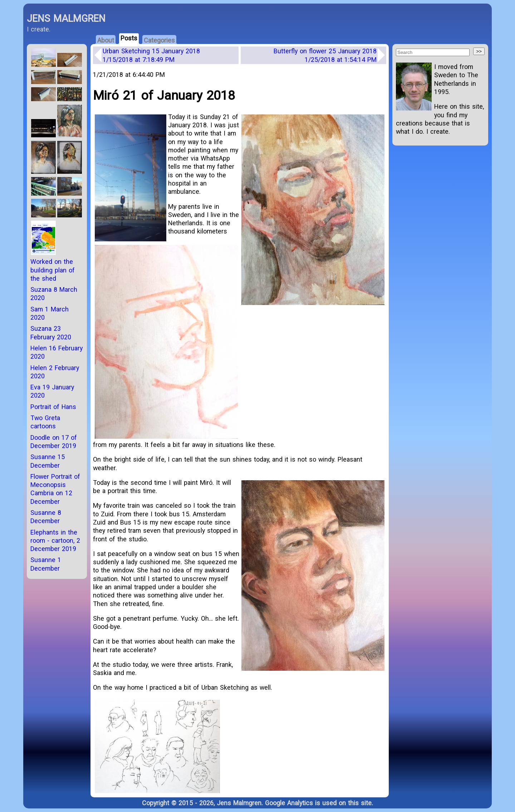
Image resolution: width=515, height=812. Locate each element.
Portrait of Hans (53, 407)
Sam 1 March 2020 (50, 313)
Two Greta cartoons (45, 422)
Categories (159, 40)
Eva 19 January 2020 (52, 391)
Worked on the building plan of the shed (53, 270)
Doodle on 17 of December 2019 (54, 442)
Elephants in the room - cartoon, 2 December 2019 (55, 541)
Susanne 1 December (46, 564)
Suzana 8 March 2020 (54, 294)
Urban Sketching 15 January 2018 (151, 55)
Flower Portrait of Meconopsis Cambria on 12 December (55, 489)
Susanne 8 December (46, 517)
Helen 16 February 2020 (57, 352)
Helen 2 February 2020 (55, 372)
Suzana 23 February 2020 (51, 333)
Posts (129, 38)
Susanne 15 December (48, 461)
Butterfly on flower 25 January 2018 (325, 55)
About (106, 40)
